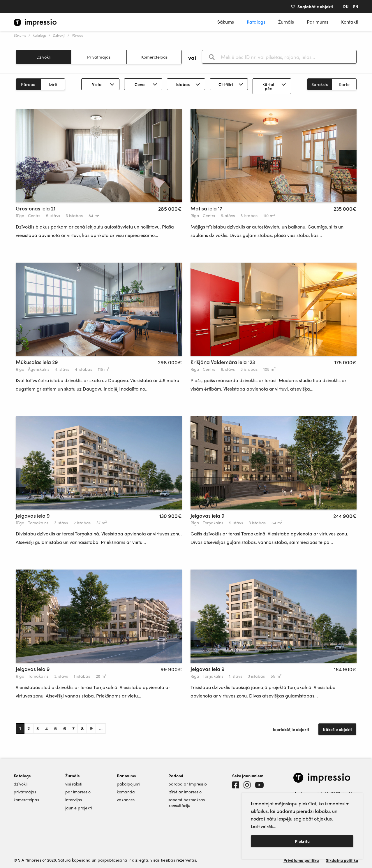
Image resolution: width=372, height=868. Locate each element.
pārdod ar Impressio (188, 784)
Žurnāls (286, 22)
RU (346, 6)
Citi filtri (226, 84)
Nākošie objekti (337, 729)
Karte (344, 84)
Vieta (97, 84)
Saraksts (320, 84)
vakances (126, 800)
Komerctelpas (154, 57)
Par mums (318, 22)
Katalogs (256, 22)
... (101, 728)
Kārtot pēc (268, 86)
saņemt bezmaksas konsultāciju (187, 802)
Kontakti (350, 22)
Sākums (226, 22)
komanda (126, 792)
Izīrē (53, 84)
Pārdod (28, 84)
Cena (140, 84)
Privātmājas (99, 57)
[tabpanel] (99, 156)
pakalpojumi (128, 784)
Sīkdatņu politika (342, 860)
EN (356, 6)
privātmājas (25, 792)
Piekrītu (302, 841)
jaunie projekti (79, 808)
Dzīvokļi (59, 35)
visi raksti (74, 784)
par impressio (78, 792)
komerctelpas (26, 800)
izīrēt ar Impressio (185, 792)
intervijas (74, 800)
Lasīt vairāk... (264, 826)
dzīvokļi (21, 784)
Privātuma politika (301, 860)
